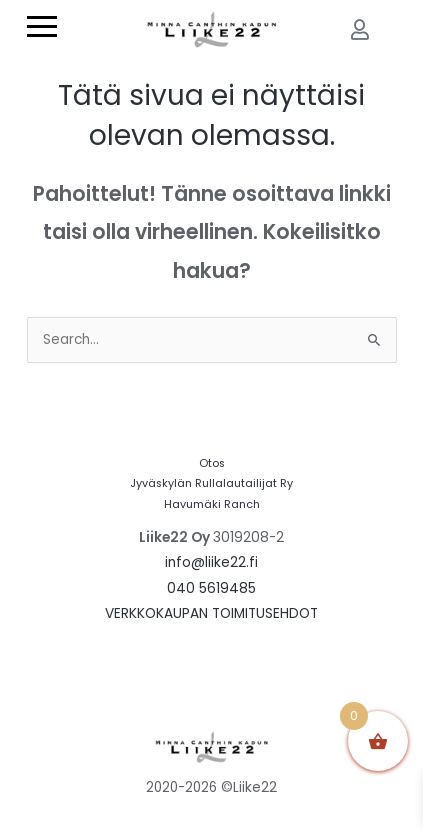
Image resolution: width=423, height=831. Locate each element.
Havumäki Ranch (212, 504)
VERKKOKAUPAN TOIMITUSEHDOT (211, 613)
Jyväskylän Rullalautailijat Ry (211, 483)
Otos (212, 463)
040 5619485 (211, 588)
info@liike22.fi (211, 562)
